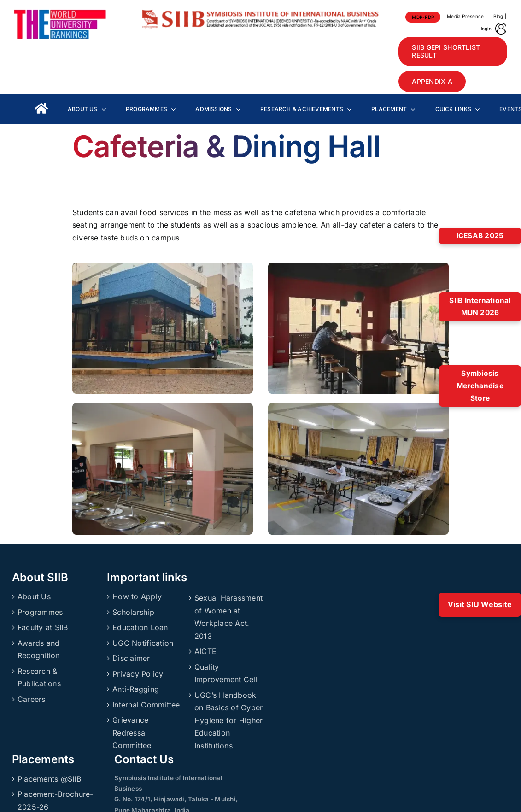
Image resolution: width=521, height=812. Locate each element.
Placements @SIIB (49, 779)
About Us (34, 596)
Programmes (40, 612)
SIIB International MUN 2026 (480, 307)
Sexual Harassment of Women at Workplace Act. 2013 (228, 617)
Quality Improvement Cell (226, 673)
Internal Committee (146, 705)
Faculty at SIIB (43, 627)
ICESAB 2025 (480, 236)
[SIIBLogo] (260, 13)
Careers (32, 699)
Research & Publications (39, 678)
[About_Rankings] (60, 13)
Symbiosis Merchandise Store (480, 386)
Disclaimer (131, 658)
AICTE (205, 651)
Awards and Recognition (39, 649)
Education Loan (140, 627)
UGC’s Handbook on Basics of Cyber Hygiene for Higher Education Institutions (228, 720)
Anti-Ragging (136, 689)
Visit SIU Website (480, 604)
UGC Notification (143, 643)
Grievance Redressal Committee (132, 733)
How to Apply (137, 596)
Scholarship (133, 612)
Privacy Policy (138, 674)
